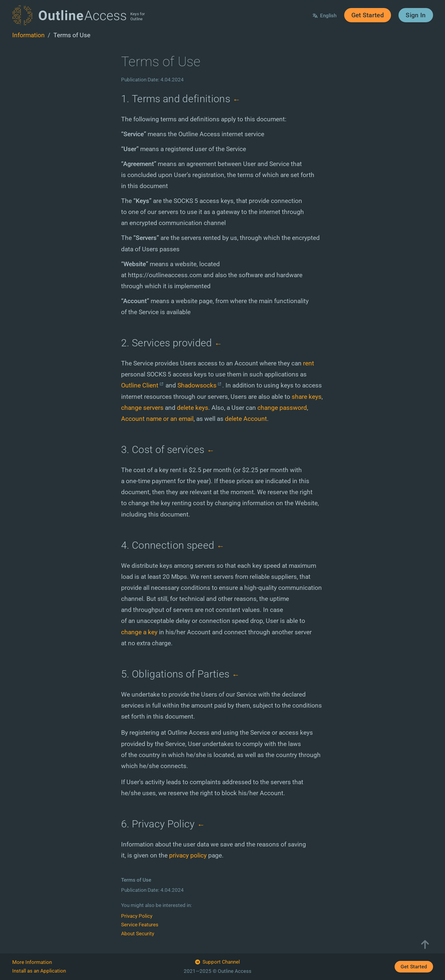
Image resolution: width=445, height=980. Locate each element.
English (325, 15)
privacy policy (188, 855)
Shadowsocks (197, 385)
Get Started (368, 15)
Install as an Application (39, 971)
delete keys (193, 408)
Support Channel (217, 963)
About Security (138, 934)
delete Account (246, 419)
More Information (32, 962)
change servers (142, 408)
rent (309, 363)
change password (282, 408)
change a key (139, 632)
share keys (307, 397)
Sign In (416, 15)
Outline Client (140, 385)
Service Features (140, 925)
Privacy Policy (137, 916)
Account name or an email (157, 419)
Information (28, 35)
